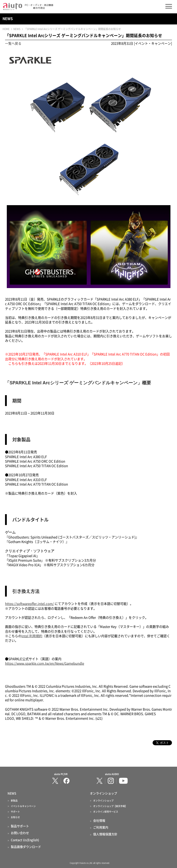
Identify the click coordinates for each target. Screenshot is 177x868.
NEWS (8, 19)
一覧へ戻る (13, 43)
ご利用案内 (101, 827)
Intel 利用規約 (32, 636)
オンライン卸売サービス (106, 812)
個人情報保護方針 (105, 834)
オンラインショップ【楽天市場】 (110, 806)
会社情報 (99, 821)
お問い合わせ (20, 833)
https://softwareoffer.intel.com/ (29, 604)
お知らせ (15, 817)
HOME (6, 29)
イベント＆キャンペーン (23, 806)
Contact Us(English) (25, 840)
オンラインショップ (103, 801)
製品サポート (20, 826)
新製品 (14, 801)
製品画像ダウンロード (26, 847)
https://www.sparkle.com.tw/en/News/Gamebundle (45, 663)
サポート (15, 812)
